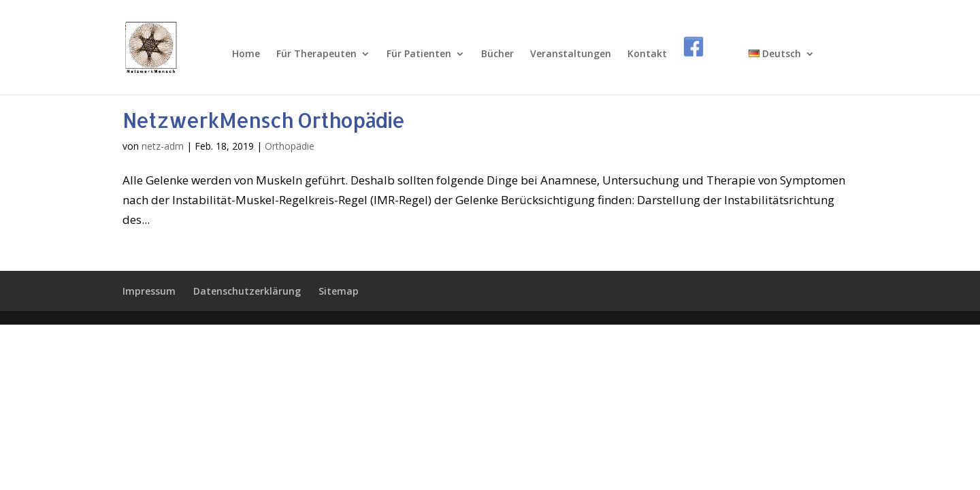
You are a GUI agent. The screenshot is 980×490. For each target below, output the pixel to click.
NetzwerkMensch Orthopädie (263, 120)
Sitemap (339, 291)
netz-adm (163, 146)
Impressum (149, 291)
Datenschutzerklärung (247, 291)
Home (246, 54)
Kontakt (647, 54)
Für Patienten (419, 54)
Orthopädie (290, 146)
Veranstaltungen (571, 54)
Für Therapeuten (316, 54)
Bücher (497, 54)
